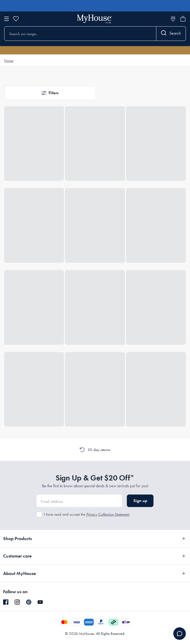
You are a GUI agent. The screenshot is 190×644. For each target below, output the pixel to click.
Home (9, 61)
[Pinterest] (29, 602)
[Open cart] (183, 19)
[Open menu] (7, 19)
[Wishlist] (16, 19)
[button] (50, 93)
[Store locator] (173, 19)
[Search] (171, 34)
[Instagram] (17, 602)
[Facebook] (6, 602)
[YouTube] (40, 602)
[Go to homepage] (94, 19)
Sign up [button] (140, 501)
